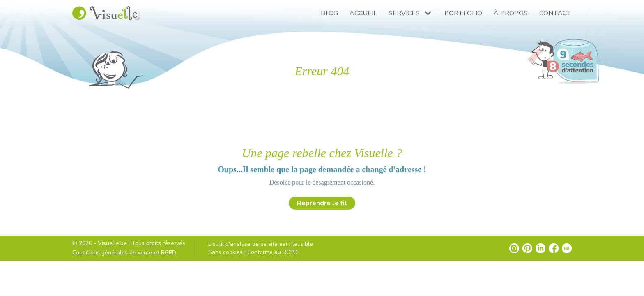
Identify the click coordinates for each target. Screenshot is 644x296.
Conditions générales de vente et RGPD (124, 253)
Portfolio (463, 13)
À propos (511, 13)
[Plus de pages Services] (428, 13)
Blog (329, 13)
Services (404, 13)
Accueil (363, 13)
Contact (555, 13)
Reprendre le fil (322, 203)
